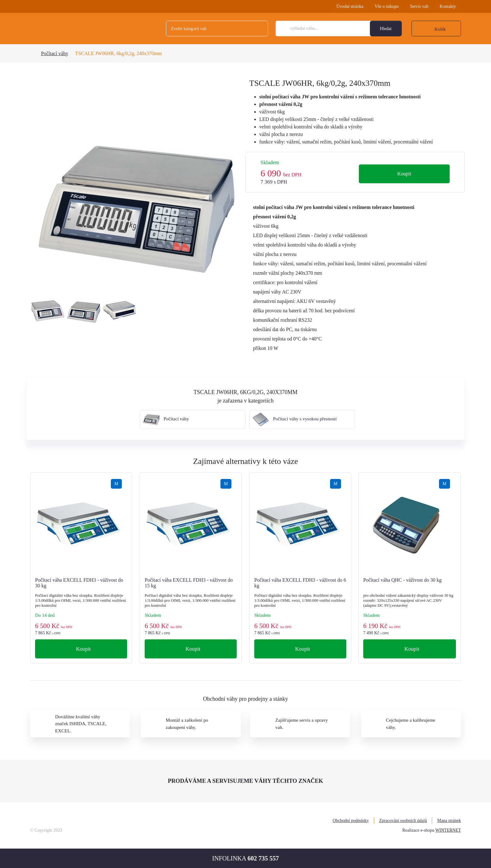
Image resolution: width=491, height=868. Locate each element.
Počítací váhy (55, 53)
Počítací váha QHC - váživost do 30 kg (402, 580)
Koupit (404, 174)
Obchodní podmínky (351, 821)
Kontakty (448, 6)
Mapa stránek (449, 821)
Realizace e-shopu (418, 830)
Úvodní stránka (350, 6)
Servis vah (419, 6)
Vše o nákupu (387, 6)
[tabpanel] (136, 184)
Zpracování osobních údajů (403, 821)
